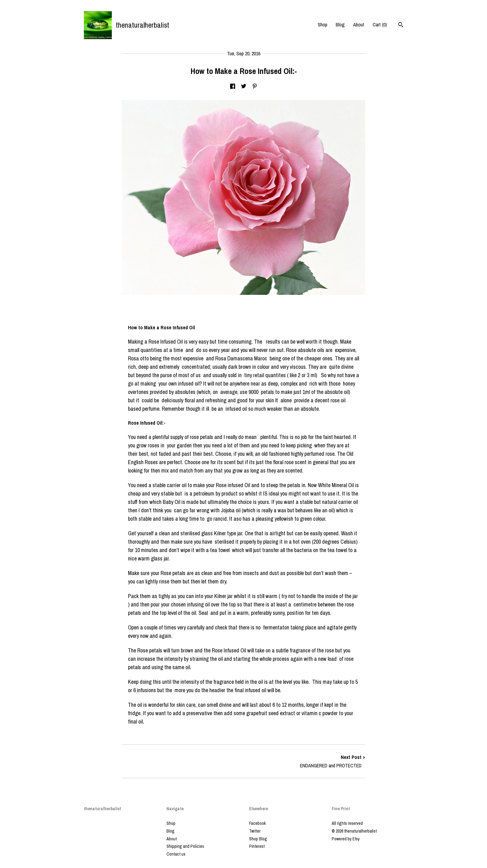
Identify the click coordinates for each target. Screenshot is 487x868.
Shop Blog (258, 839)
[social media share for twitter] (244, 87)
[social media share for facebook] (233, 87)
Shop (323, 25)
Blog (340, 25)
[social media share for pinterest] (255, 87)
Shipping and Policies (185, 846)
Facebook (257, 823)
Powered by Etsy (346, 839)
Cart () (380, 25)
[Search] (401, 25)
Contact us (176, 854)
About (359, 25)
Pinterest (257, 846)
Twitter (255, 831)
